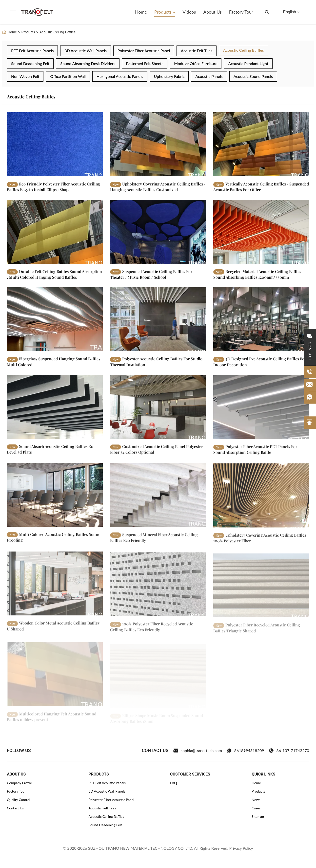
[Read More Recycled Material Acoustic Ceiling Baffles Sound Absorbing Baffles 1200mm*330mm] (261, 236)
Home (141, 12)
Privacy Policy (241, 848)
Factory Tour (241, 12)
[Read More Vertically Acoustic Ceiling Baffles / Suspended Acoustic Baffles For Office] (261, 144)
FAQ (174, 783)
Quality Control (19, 800)
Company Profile (19, 783)
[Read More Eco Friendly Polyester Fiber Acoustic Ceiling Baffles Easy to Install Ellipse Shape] (55, 144)
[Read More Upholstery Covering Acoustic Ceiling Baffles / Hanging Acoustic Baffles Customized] (158, 144)
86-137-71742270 (289, 751)
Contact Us (15, 808)
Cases (256, 808)
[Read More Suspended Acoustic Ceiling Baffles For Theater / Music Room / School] (158, 235)
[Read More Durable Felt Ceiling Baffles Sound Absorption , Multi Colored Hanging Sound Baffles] (55, 234)
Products (164, 12)
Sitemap (258, 816)
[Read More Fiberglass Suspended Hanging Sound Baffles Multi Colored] (55, 325)
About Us (213, 12)
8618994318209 (246, 751)
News (256, 800)
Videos (189, 12)
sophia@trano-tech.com (198, 751)
